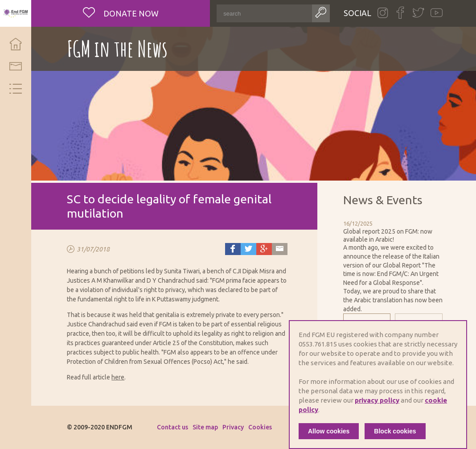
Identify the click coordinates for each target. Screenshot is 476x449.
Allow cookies (329, 431)
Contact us (172, 427)
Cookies (260, 427)
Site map (205, 427)
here (118, 377)
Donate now (130, 13)
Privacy (233, 427)
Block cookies (395, 431)
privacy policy (377, 400)
